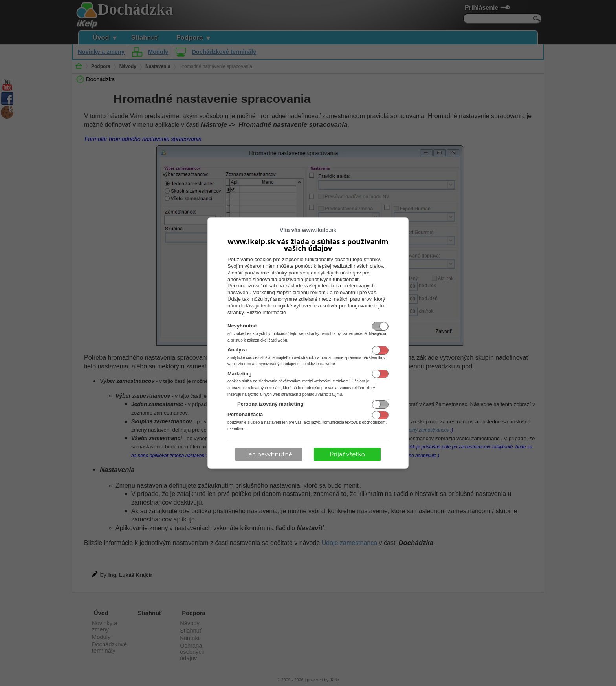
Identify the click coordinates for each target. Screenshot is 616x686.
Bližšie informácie (266, 312)
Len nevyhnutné (269, 454)
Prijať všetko (347, 454)
